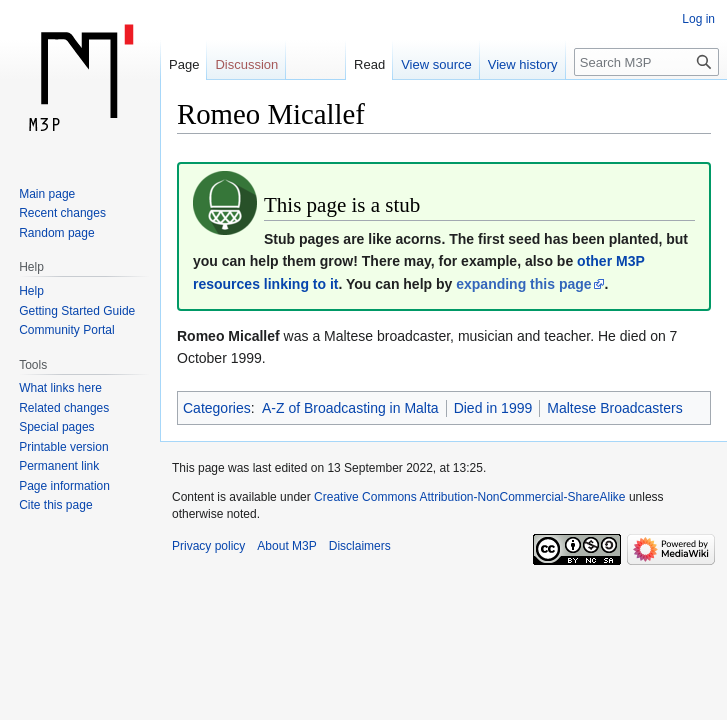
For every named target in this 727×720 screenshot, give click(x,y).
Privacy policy (208, 546)
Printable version (63, 447)
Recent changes (62, 213)
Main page (47, 194)
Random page (56, 233)
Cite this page (55, 505)
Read (369, 64)
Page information (64, 486)
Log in (698, 19)
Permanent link (59, 466)
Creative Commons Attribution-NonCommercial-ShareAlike (469, 497)
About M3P (286, 546)
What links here (60, 388)
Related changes (64, 408)
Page (184, 64)
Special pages (56, 427)
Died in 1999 (493, 408)
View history (523, 64)
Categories (217, 408)
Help (31, 291)
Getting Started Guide (77, 311)
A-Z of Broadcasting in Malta (350, 408)
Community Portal (66, 330)
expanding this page (523, 284)
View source (436, 64)
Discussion (246, 64)
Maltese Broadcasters (614, 408)
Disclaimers (360, 546)
